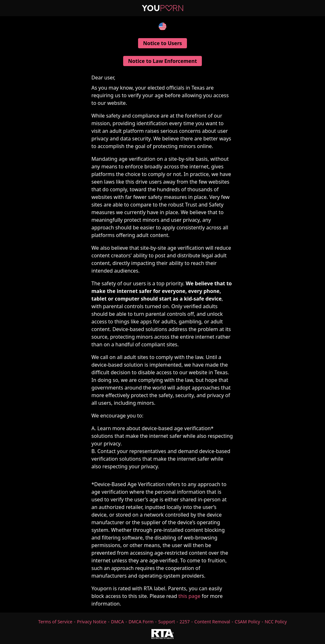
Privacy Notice (92, 622)
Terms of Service (55, 622)
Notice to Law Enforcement (163, 61)
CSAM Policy (248, 622)
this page (189, 596)
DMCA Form (141, 622)
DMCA (118, 622)
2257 (185, 622)
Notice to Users (163, 43)
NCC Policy (276, 622)
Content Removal (212, 622)
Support (166, 622)
